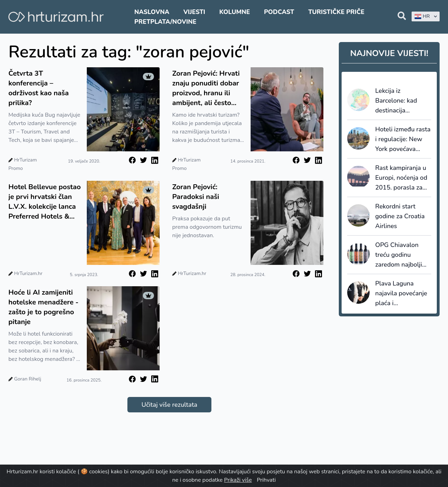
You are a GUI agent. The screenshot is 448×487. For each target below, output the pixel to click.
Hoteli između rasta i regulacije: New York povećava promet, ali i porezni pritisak (403, 139)
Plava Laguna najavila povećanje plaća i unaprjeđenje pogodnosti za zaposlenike (401, 294)
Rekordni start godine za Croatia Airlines (400, 216)
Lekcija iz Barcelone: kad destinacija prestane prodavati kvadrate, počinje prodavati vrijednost (402, 101)
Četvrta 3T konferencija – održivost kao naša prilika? (39, 88)
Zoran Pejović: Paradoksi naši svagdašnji (196, 197)
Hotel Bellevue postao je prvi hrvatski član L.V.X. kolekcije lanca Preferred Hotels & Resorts (45, 202)
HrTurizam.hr (28, 273)
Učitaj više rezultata (169, 405)
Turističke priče (337, 12)
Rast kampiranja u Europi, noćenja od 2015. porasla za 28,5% (401, 178)
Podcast (279, 12)
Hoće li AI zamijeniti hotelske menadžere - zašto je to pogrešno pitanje (43, 307)
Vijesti (194, 12)
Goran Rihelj (27, 379)
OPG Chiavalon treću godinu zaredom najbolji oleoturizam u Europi (399, 255)
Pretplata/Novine (165, 22)
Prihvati (266, 480)
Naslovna (152, 12)
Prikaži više (238, 480)
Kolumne (234, 12)
